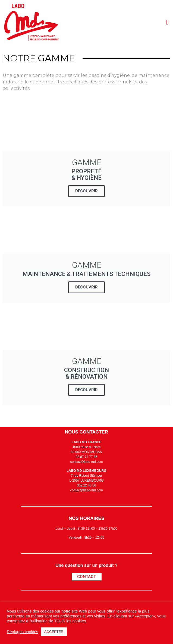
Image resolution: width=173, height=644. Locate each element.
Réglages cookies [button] (23, 632)
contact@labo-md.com (86, 462)
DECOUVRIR (86, 191)
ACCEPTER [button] (54, 632)
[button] (167, 22)
